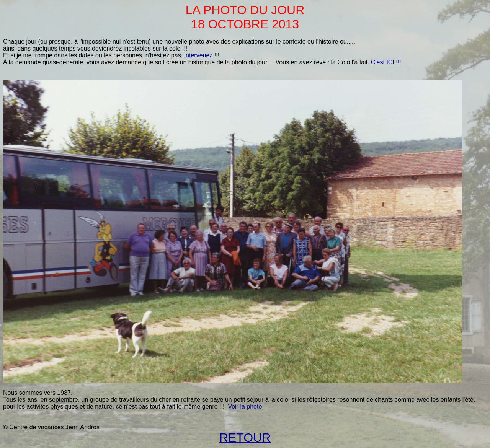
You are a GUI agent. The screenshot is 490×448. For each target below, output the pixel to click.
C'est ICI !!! (386, 62)
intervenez (199, 55)
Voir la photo (245, 406)
